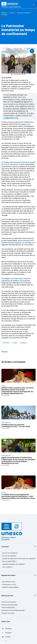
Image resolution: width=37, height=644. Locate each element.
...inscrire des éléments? (9, 556)
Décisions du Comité (8, 613)
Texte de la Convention (9, 602)
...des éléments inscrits (8, 582)
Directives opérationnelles (10, 605)
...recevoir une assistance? (10, 553)
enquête (29, 126)
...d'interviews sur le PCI (9, 584)
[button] (3, 18)
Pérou (4, 386)
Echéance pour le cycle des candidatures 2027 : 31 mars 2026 (16, 425)
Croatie (15, 343)
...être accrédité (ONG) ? (9, 561)
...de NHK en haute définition (10, 587)
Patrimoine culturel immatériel (11, 7)
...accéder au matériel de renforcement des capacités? (18, 559)
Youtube (6, 637)
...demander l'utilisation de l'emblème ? (13, 564)
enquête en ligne (21, 102)
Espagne (23, 343)
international (6, 422)
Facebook (7, 629)
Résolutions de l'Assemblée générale (13, 610)
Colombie (6, 343)
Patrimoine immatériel (23, 13)
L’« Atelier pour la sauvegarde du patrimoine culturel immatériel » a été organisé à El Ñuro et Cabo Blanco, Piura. (18, 496)
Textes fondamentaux (8, 608)
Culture (12, 13)
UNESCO (4, 13)
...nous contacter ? (7, 567)
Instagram (6, 633)
